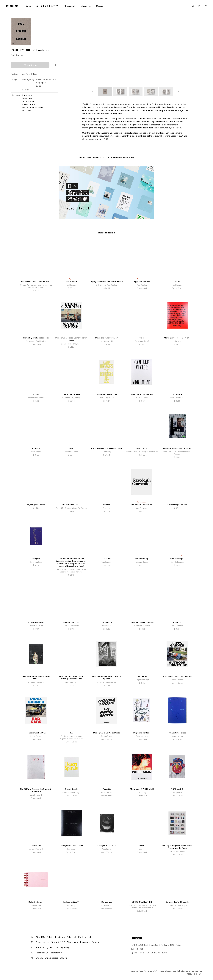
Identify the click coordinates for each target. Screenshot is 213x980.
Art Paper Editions (30, 74)
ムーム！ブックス (47, 6)
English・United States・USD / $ (51, 958)
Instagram (56, 953)
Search (193, 6)
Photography (28, 80)
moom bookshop (12, 6)
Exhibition (60, 937)
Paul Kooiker (17, 55)
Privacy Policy (63, 948)
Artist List (72, 937)
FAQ (52, 948)
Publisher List (85, 937)
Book (28, 6)
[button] (178, 92)
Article (50, 937)
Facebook (42, 953)
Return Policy (42, 948)
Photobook (70, 6)
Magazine (86, 6)
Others (100, 6)
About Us (40, 937)
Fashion (40, 86)
